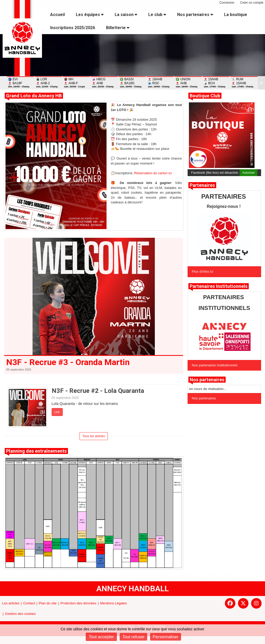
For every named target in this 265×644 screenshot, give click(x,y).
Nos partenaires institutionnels (215, 365)
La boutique (236, 15)
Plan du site (48, 603)
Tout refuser (133, 637)
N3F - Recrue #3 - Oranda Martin (68, 362)
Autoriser (248, 173)
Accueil (57, 15)
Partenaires (202, 185)
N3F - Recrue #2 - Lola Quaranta (98, 391)
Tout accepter (101, 637)
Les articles (11, 603)
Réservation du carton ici (153, 173)
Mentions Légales (114, 603)
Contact (29, 603)
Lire (57, 412)
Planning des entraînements (36, 451)
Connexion (227, 3)
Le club (157, 15)
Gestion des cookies (20, 614)
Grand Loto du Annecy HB (34, 96)
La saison (126, 15)
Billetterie (118, 28)
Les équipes (90, 15)
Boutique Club (205, 96)
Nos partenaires (195, 15)
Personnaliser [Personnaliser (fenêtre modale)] (166, 637)
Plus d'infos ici (203, 271)
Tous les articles (94, 436)
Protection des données (78, 603)
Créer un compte (252, 3)
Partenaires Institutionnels (219, 286)
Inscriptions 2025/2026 (73, 28)
